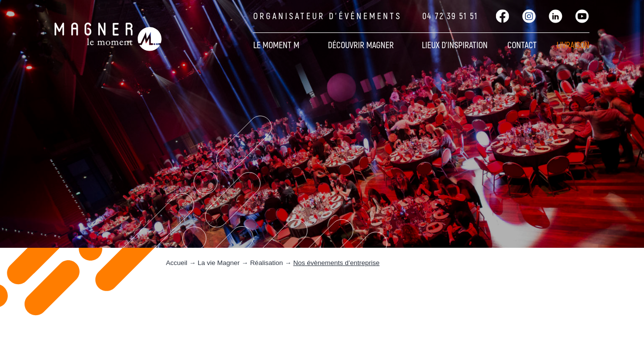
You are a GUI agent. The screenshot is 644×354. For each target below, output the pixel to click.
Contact (522, 45)
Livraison (573, 45)
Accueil (177, 263)
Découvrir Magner (361, 45)
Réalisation (267, 263)
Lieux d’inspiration (455, 45)
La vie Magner (219, 263)
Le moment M (276, 45)
